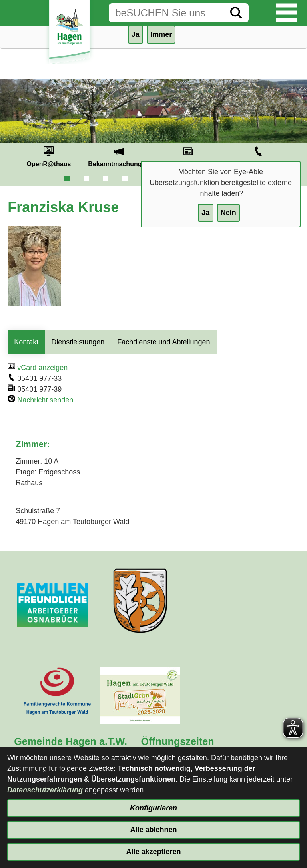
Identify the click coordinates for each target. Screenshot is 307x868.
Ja (205, 213)
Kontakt (26, 342)
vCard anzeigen (42, 368)
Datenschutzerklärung (45, 790)
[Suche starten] (236, 13)
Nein (228, 213)
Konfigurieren (153, 808)
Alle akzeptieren (153, 852)
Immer (161, 34)
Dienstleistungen (78, 342)
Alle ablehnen (153, 830)
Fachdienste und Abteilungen (163, 342)
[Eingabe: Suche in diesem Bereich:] (166, 13)
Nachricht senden (45, 400)
